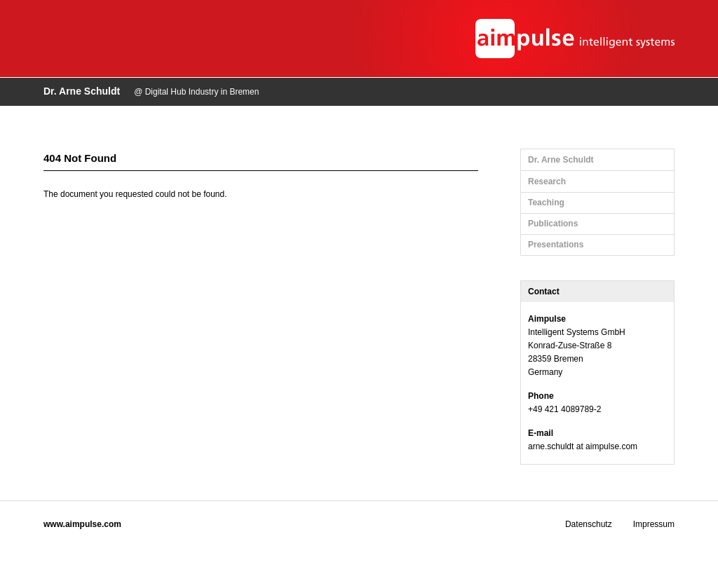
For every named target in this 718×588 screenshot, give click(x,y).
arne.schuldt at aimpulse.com (583, 446)
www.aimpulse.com (82, 524)
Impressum (654, 524)
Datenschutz (589, 524)
